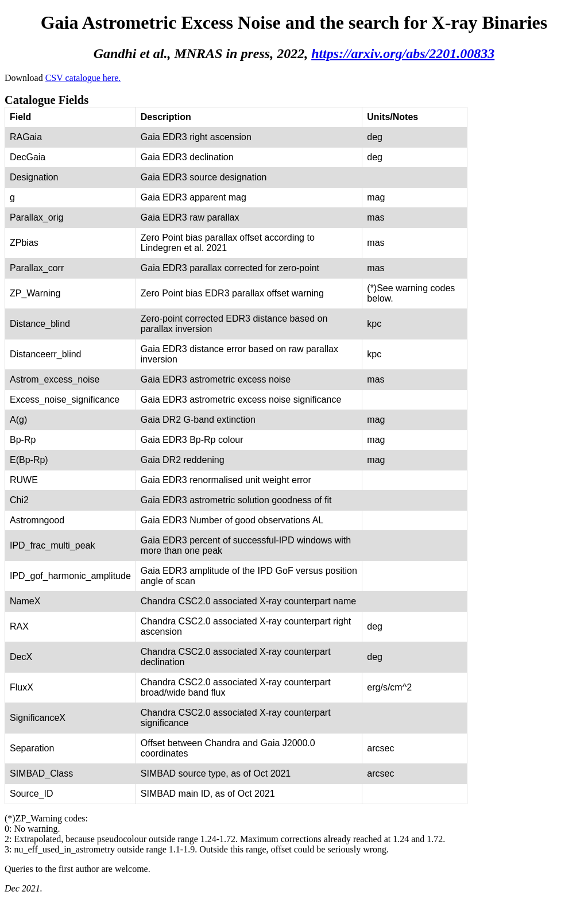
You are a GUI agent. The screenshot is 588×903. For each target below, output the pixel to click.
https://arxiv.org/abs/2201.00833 (403, 53)
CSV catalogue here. (83, 78)
